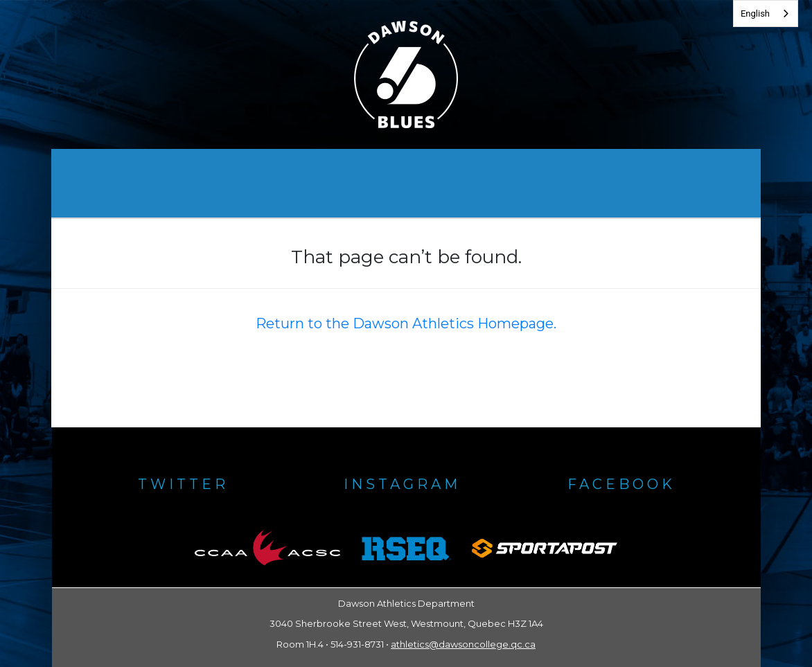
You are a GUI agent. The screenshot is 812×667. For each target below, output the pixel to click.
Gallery (431, 183)
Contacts (632, 183)
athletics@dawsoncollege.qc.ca (463, 644)
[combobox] (766, 14)
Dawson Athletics (207, 183)
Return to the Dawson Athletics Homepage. (406, 323)
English (755, 14)
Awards (335, 183)
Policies (528, 183)
